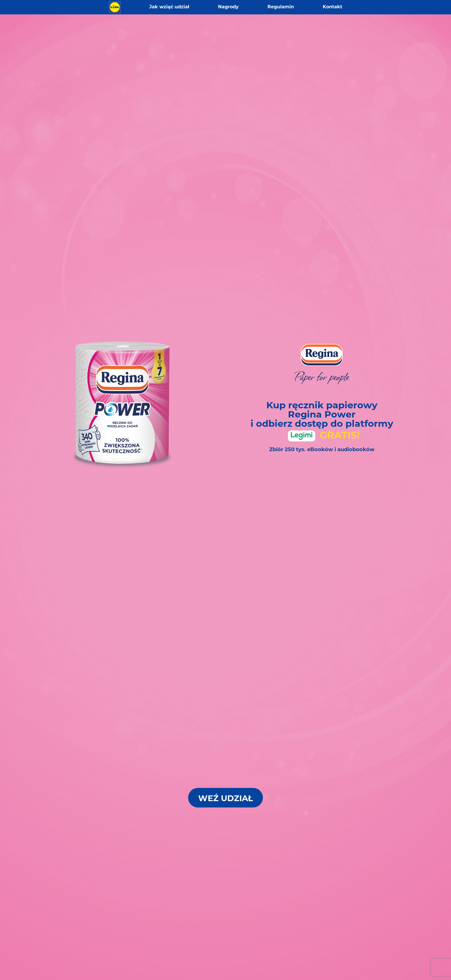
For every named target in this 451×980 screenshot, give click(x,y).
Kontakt (332, 7)
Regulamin (281, 7)
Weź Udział (225, 799)
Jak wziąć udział (169, 7)
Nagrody (228, 7)
